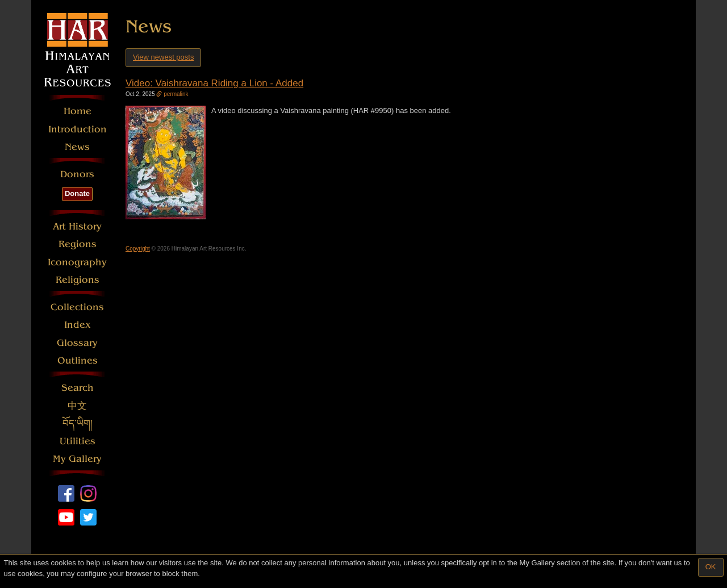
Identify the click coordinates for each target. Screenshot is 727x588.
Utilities (78, 441)
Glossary (77, 343)
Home (78, 111)
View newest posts (163, 57)
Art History (77, 226)
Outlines (78, 360)
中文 (77, 406)
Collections (77, 307)
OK (711, 567)
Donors (77, 174)
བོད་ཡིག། (78, 424)
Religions (78, 280)
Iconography (77, 262)
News (77, 147)
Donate (77, 193)
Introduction (78, 129)
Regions (78, 244)
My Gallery (77, 459)
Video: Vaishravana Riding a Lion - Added (214, 83)
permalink (172, 94)
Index (78, 325)
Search (78, 388)
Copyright (138, 249)
